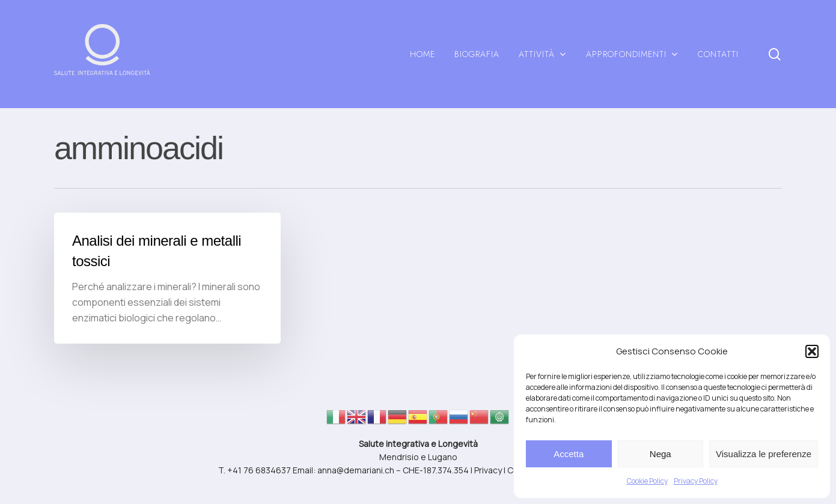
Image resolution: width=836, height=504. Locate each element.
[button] (812, 351)
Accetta (569, 454)
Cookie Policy (647, 481)
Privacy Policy (696, 481)
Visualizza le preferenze (764, 454)
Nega (661, 454)
